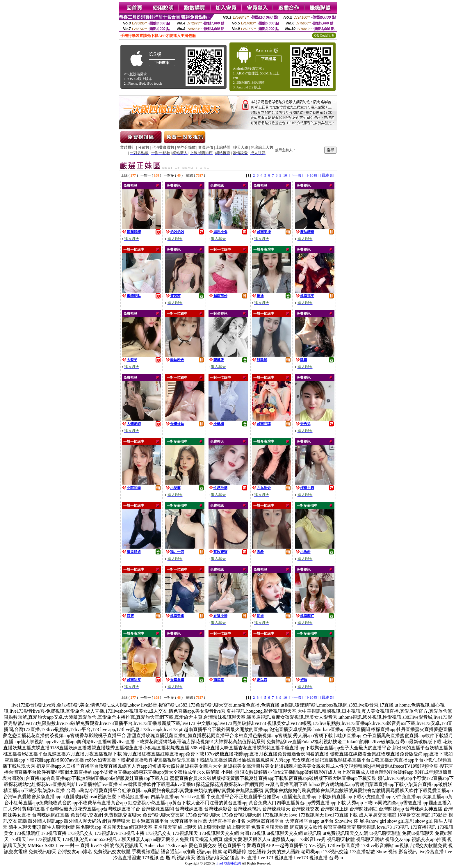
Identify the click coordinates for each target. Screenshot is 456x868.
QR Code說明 (324, 35)
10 (285, 175)
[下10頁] (311, 175)
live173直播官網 (229, 863)
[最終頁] (327, 175)
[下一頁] (296, 175)
